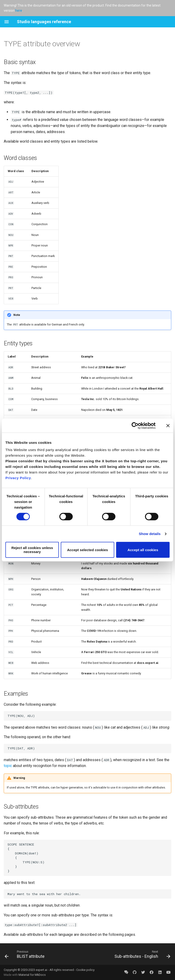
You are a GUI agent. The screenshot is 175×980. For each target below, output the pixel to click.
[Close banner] (168, 426)
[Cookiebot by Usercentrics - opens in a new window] (135, 426)
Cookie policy (85, 970)
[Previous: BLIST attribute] (25, 954)
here (19, 11)
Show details (150, 534)
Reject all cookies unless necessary (32, 550)
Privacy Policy (18, 478)
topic (8, 766)
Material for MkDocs (32, 975)
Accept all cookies (143, 550)
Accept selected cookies (87, 550)
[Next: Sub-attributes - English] (142, 954)
